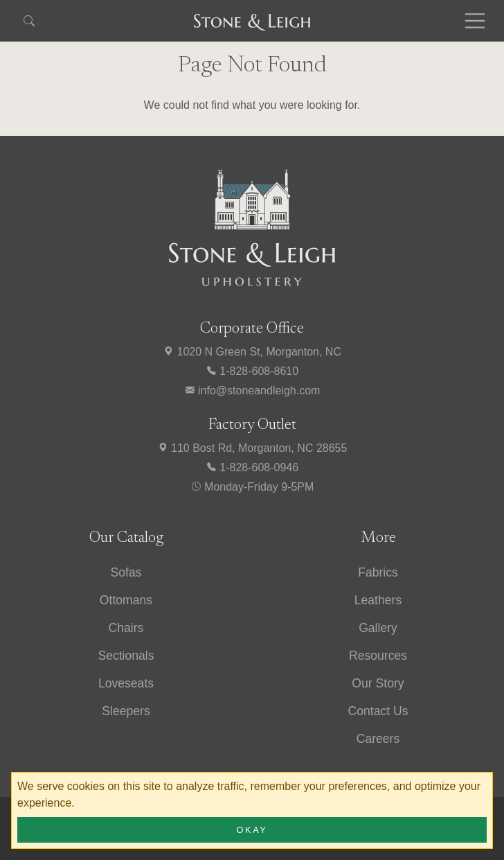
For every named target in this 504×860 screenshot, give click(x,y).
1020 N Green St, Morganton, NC (252, 352)
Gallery (378, 628)
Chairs (126, 628)
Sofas (126, 572)
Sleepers (126, 711)
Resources (378, 656)
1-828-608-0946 (252, 467)
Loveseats (126, 683)
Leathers (378, 600)
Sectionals (126, 656)
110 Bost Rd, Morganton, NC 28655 (252, 448)
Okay (252, 830)
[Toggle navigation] (475, 21)
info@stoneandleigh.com (252, 390)
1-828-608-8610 (252, 371)
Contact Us (378, 711)
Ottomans (126, 600)
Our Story (378, 683)
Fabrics (378, 572)
